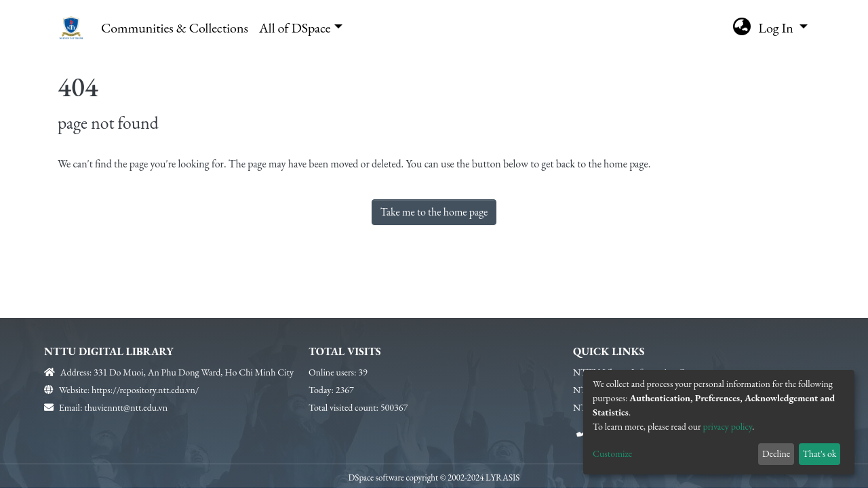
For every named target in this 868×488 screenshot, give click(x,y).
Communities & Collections (175, 28)
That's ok (819, 453)
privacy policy (728, 426)
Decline (776, 453)
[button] (742, 28)
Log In (777, 28)
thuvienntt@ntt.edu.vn (126, 407)
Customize (612, 453)
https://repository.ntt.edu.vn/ (145, 390)
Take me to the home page (434, 212)
